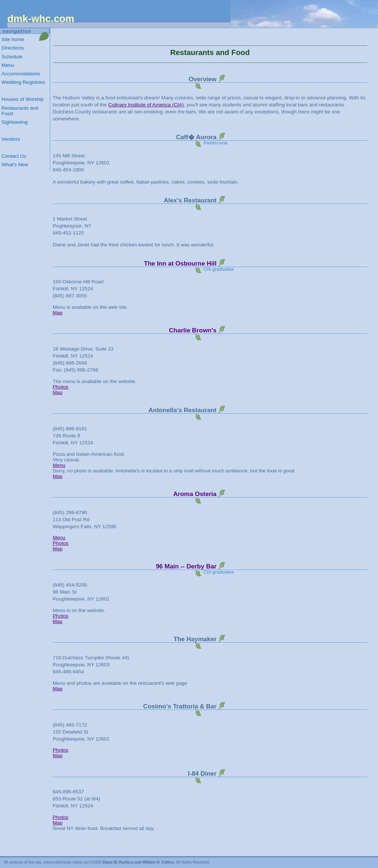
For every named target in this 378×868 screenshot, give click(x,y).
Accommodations (21, 74)
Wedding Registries (23, 82)
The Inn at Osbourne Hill (180, 264)
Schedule (12, 57)
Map (58, 313)
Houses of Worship (23, 99)
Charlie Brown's (193, 330)
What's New (15, 165)
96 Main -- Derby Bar (186, 566)
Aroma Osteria (195, 494)
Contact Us (14, 156)
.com (41, 19)
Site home (13, 39)
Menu (59, 465)
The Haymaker (195, 639)
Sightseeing (15, 122)
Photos (61, 387)
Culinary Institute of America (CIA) (146, 105)
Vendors (11, 139)
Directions (13, 48)
